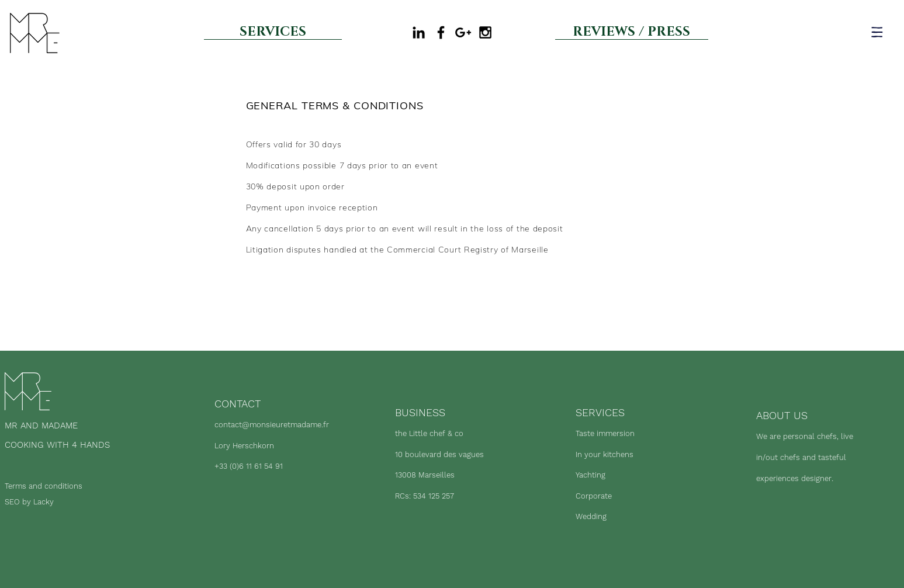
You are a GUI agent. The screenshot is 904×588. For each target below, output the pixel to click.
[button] (877, 32)
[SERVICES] (273, 32)
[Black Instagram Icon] (485, 32)
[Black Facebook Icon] (441, 32)
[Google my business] (463, 32)
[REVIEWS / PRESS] (632, 32)
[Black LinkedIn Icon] (419, 32)
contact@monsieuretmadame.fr (272, 425)
